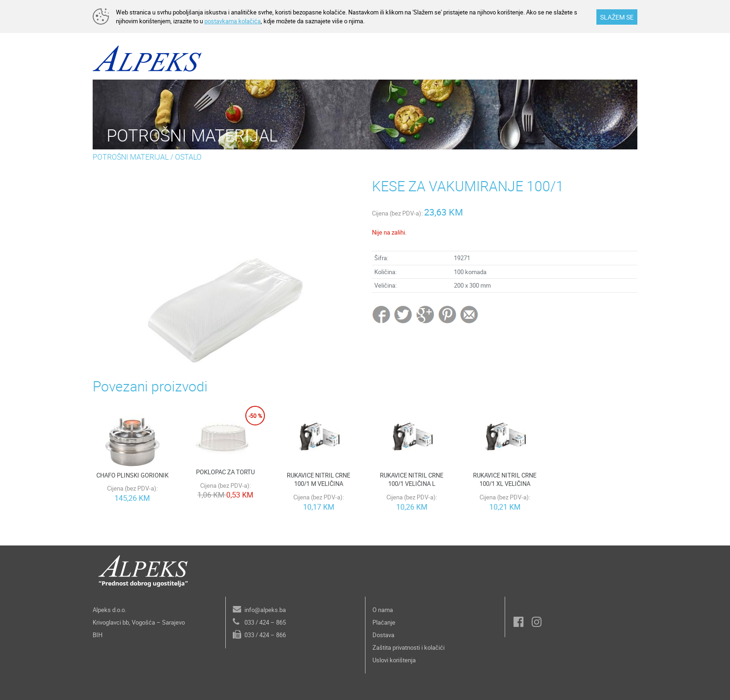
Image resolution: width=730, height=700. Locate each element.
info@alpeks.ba (265, 610)
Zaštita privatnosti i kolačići (409, 647)
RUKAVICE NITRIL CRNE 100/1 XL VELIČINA (505, 480)
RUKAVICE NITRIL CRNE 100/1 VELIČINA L (412, 480)
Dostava (383, 635)
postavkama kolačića (233, 21)
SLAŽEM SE (617, 17)
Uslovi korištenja (394, 660)
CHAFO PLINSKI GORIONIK (132, 475)
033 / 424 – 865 (265, 622)
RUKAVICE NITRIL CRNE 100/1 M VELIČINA (318, 480)
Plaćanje (384, 622)
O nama (383, 610)
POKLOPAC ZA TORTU (225, 472)
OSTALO (188, 157)
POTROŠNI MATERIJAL (131, 157)
